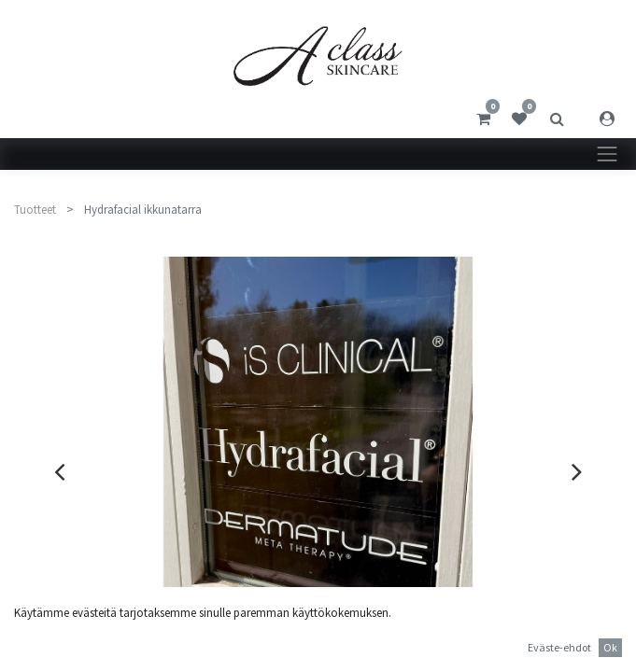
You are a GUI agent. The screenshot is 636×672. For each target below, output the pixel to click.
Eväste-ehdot (559, 647)
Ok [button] (610, 647)
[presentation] (59, 471)
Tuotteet (35, 210)
